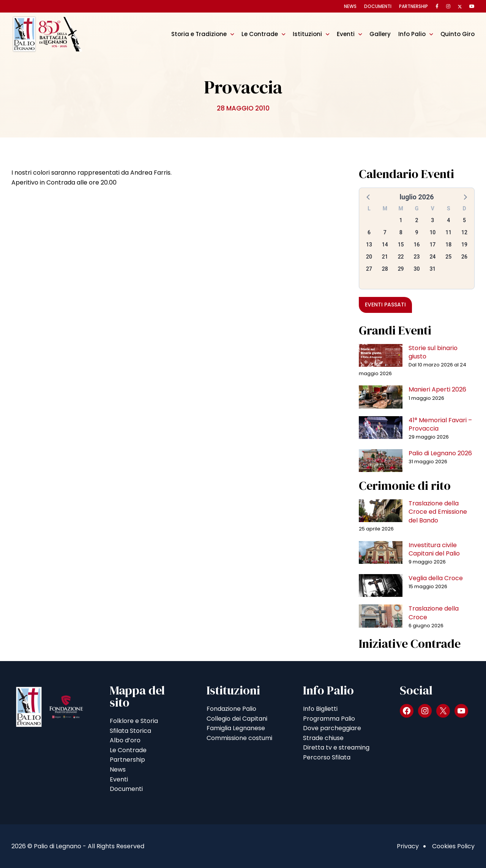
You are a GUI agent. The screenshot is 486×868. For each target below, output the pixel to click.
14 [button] (385, 245)
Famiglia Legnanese (236, 728)
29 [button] (401, 269)
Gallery (380, 34)
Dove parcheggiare (332, 728)
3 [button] (432, 220)
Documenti (378, 6)
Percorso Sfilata (327, 757)
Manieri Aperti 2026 (437, 389)
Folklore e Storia (134, 721)
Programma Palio (329, 719)
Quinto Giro (458, 34)
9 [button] (417, 232)
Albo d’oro (125, 740)
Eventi (346, 34)
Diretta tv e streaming (336, 747)
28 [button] (385, 269)
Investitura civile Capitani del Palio (434, 549)
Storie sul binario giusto (433, 352)
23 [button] (417, 257)
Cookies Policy (453, 846)
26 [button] (464, 257)
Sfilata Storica (130, 731)
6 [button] (369, 232)
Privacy (408, 846)
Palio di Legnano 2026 (440, 453)
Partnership (413, 6)
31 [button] (432, 269)
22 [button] (401, 257)
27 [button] (369, 269)
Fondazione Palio (231, 709)
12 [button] (464, 232)
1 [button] (401, 220)
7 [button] (385, 232)
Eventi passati (385, 305)
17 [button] (432, 245)
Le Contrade (260, 34)
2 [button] (417, 220)
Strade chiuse (323, 738)
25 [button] (448, 257)
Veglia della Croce (436, 578)
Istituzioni (307, 34)
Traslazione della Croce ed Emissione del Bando (438, 512)
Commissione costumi (239, 738)
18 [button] (448, 245)
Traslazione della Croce (434, 613)
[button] (369, 197)
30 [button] (417, 269)
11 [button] (448, 232)
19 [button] (464, 245)
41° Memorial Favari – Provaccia (440, 424)
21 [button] (385, 257)
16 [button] (417, 245)
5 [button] (464, 220)
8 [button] (401, 232)
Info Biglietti (320, 709)
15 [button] (401, 245)
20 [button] (369, 257)
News (350, 6)
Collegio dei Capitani (237, 719)
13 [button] (369, 245)
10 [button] (432, 232)
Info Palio (412, 34)
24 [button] (432, 257)
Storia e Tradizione (199, 34)
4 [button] (448, 220)
